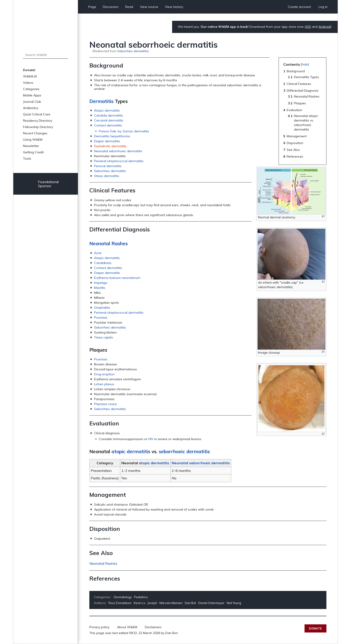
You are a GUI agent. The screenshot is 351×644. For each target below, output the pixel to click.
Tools (27, 159)
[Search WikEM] (46, 55)
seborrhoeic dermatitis (184, 451)
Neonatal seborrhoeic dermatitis (118, 151)
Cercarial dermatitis (109, 120)
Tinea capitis (104, 337)
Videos (28, 83)
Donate (315, 628)
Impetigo (101, 283)
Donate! (29, 70)
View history (174, 7)
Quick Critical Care (37, 114)
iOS (308, 27)
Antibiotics (31, 108)
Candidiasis (103, 263)
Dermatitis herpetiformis (112, 136)
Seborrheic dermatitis (133, 51)
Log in (323, 7)
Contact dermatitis (108, 125)
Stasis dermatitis (107, 176)
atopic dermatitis (131, 451)
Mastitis (100, 288)
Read (129, 7)
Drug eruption (104, 374)
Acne (98, 253)
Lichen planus (104, 384)
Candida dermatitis (109, 115)
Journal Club (32, 102)
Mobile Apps (32, 95)
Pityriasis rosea (105, 404)
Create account (299, 7)
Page (92, 7)
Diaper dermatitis (107, 141)
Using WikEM (33, 140)
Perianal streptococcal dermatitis (119, 161)
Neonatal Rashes (109, 243)
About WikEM (127, 627)
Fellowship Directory (38, 127)
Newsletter (31, 146)
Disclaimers (153, 627)
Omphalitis (102, 308)
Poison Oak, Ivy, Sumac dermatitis (124, 131)
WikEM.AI (30, 76)
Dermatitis (101, 101)
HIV (151, 439)
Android (324, 27)
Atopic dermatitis (107, 110)
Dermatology (123, 597)
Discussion (111, 7)
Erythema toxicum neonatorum (117, 278)
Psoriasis (101, 317)
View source (149, 7)
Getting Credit (33, 152)
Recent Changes (35, 133)
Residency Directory (38, 121)
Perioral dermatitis (108, 166)
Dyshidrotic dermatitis (110, 146)
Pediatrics (141, 597)
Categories (31, 89)
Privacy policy (99, 627)
